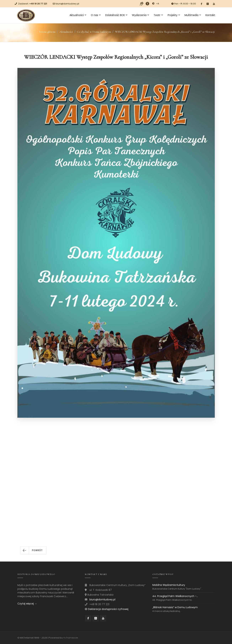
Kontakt (210, 15)
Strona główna (47, 32)
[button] (33, 550)
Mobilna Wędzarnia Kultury (169, 585)
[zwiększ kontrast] (153, 4)
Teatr (158, 15)
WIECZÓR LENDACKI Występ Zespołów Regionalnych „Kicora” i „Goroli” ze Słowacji (165, 32)
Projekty (174, 15)
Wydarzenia (140, 15)
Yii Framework (71, 638)
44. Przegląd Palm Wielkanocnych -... (175, 596)
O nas (96, 15)
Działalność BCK (116, 15)
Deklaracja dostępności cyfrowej (108, 609)
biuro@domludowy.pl (67, 4)
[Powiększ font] (158, 4)
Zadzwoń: (33, 4)
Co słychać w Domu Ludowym (94, 32)
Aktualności (78, 15)
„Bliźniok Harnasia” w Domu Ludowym (175, 607)
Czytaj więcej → (27, 604)
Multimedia (193, 15)
